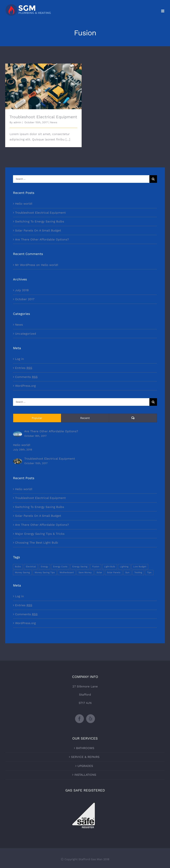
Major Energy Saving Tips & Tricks (40, 534)
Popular (37, 418)
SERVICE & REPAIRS (85, 757)
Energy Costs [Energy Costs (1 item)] (60, 567)
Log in (19, 359)
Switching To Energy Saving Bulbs (40, 221)
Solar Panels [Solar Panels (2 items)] (114, 572)
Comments (26, 377)
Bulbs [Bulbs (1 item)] (18, 567)
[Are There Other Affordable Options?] (18, 434)
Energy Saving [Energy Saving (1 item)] (80, 567)
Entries (24, 368)
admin (17, 122)
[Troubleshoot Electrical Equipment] (18, 461)
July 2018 (22, 290)
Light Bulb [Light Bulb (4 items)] (110, 567)
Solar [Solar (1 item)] (99, 572)
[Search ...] (81, 179)
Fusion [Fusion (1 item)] (96, 567)
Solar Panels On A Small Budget (38, 230)
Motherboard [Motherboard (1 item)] (67, 572)
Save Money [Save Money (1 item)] (85, 572)
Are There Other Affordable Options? (42, 239)
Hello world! (24, 204)
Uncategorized (26, 334)
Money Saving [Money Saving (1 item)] (22, 572)
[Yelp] (91, 719)
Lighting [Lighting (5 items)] (124, 567)
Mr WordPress (25, 265)
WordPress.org (25, 386)
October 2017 (25, 299)
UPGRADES (85, 766)
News (54, 122)
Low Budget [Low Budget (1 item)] (140, 567)
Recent (85, 418)
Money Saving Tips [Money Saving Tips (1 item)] (45, 572)
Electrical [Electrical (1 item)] (31, 567)
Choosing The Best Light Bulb (37, 543)
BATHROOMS (85, 748)
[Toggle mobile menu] (163, 11)
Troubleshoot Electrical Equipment (43, 117)
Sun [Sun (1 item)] (127, 572)
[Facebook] (79, 719)
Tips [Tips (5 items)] (149, 572)
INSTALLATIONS (85, 775)
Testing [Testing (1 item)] (138, 572)
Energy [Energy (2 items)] (44, 567)
